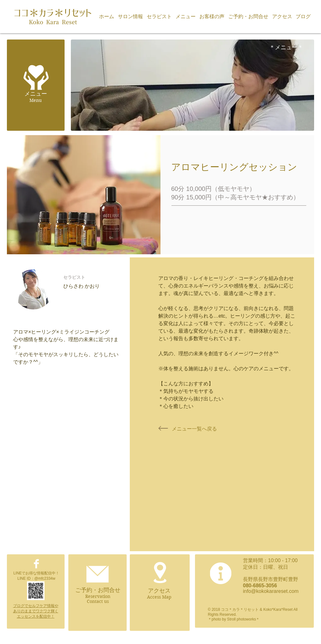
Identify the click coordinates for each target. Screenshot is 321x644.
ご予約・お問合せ (98, 590)
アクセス (159, 591)
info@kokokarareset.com (271, 591)
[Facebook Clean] (36, 564)
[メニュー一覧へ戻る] (194, 429)
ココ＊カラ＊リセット (53, 13)
